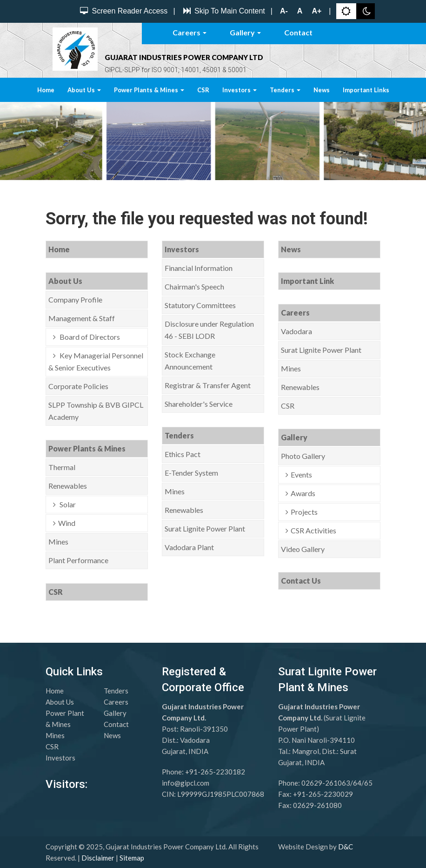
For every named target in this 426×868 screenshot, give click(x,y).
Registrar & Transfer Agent (208, 385)
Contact (298, 32)
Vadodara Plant (189, 547)
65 (368, 783)
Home (46, 90)
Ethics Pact (183, 454)
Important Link (307, 281)
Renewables (68, 486)
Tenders (285, 90)
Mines (58, 542)
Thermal (62, 467)
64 (357, 783)
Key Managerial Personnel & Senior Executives (96, 361)
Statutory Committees (200, 305)
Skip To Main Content (223, 11)
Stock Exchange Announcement (190, 360)
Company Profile (75, 299)
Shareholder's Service (199, 404)
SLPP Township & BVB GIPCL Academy (96, 411)
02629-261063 (326, 783)
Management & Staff (82, 318)
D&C (346, 847)
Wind (67, 523)
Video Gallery (303, 549)
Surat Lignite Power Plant (205, 528)
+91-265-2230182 (215, 772)
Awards (303, 493)
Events (301, 474)
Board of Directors (89, 337)
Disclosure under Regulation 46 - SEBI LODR (209, 330)
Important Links (366, 90)
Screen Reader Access (123, 11)
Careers (190, 32)
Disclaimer (98, 858)
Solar (67, 504)
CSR (203, 90)
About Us (84, 90)
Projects (304, 512)
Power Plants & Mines (149, 90)
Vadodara (296, 331)
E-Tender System (191, 473)
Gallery (245, 32)
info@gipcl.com (186, 783)
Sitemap (132, 858)
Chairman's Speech (194, 286)
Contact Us (301, 581)
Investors (240, 90)
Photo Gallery (303, 456)
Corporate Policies (78, 386)
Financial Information (199, 268)
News (322, 90)
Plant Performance (78, 560)
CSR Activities (313, 530)
